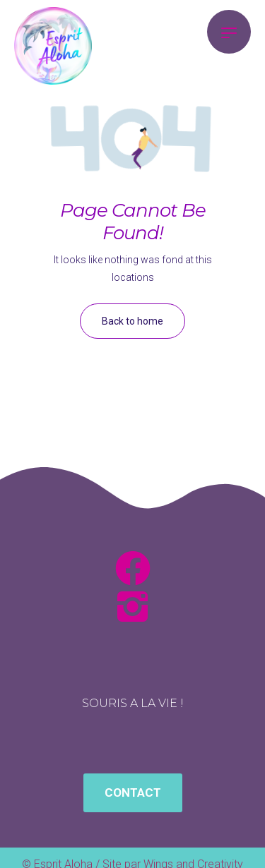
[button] (133, 793)
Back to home (132, 321)
